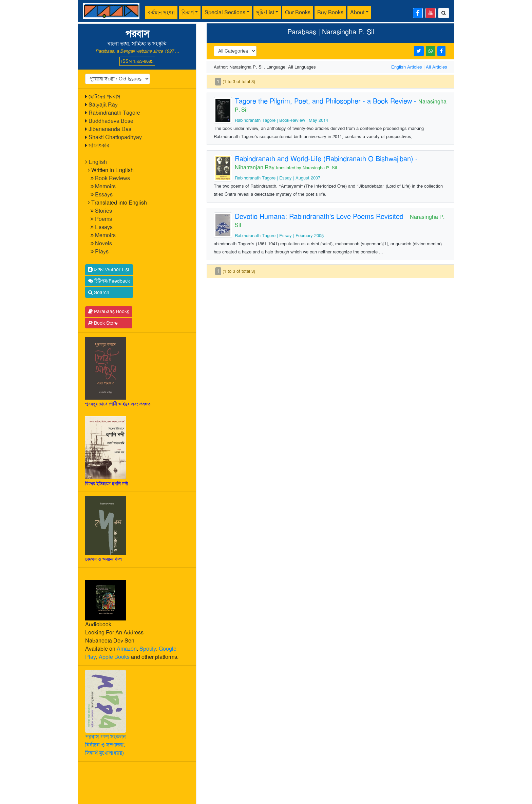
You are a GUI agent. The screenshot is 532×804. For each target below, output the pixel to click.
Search (99, 292)
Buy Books (330, 12)
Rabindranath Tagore (114, 113)
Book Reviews (112, 178)
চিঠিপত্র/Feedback (109, 281)
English (98, 162)
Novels (103, 243)
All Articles (436, 67)
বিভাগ (188, 12)
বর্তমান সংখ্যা (161, 12)
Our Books (298, 12)
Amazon (127, 649)
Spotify (148, 649)
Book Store (103, 323)
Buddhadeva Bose (111, 121)
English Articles (407, 67)
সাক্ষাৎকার (99, 145)
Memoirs (105, 186)
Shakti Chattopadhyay (115, 137)
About (357, 12)
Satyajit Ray (103, 105)
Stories (103, 211)
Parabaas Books (109, 311)
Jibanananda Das (110, 129)
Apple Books (114, 657)
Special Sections (225, 12)
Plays (102, 252)
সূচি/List (265, 12)
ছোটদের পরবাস (104, 97)
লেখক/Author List (109, 269)
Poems (103, 219)
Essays (104, 195)
